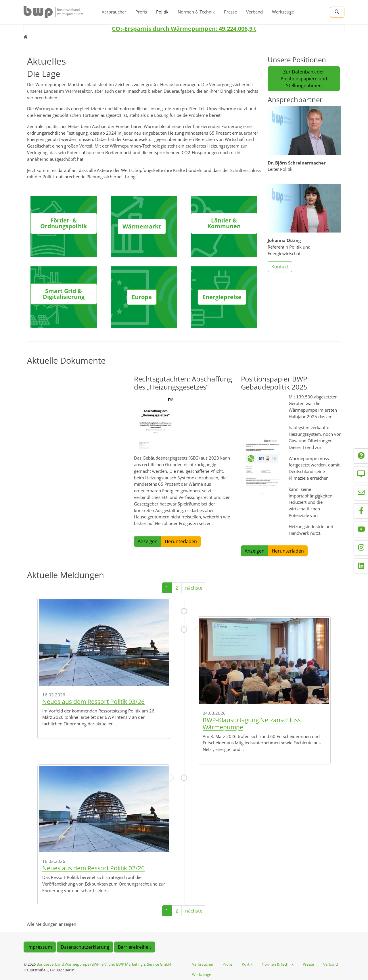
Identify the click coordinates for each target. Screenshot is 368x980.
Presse (230, 12)
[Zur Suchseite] (337, 12)
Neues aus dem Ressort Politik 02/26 (93, 868)
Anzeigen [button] (148, 541)
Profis (141, 12)
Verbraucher (114, 12)
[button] (156, 424)
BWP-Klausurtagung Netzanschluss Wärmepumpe (252, 724)
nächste (194, 588)
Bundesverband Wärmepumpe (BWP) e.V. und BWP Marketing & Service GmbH (104, 964)
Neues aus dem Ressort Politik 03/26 (93, 702)
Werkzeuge (283, 12)
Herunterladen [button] (181, 541)
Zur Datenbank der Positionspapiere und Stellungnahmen (304, 79)
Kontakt (280, 267)
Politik (162, 12)
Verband (254, 12)
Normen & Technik (196, 12)
